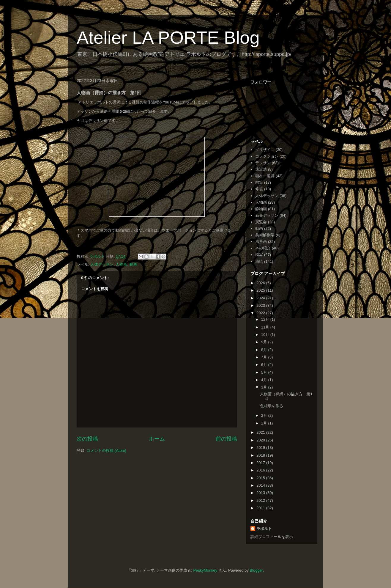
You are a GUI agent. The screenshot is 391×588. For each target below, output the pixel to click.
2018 (261, 455)
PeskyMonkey (205, 570)
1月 (265, 423)
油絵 (259, 261)
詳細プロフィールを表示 (272, 537)
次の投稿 (87, 439)
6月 (265, 365)
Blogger (256, 570)
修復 (259, 189)
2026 (261, 283)
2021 (261, 432)
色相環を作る (272, 406)
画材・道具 (265, 176)
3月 (265, 387)
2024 (261, 298)
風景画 (261, 242)
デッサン (263, 163)
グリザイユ (265, 150)
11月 (266, 327)
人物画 (121, 264)
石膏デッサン (267, 215)
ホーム (157, 439)
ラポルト (264, 529)
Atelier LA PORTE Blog (168, 38)
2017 (261, 463)
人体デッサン (102, 264)
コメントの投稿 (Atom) (106, 451)
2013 (261, 493)
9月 (265, 342)
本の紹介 (263, 248)
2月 (265, 415)
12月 (266, 319)
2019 (261, 448)
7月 (265, 357)
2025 (261, 290)
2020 (261, 440)
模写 (259, 255)
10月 (266, 335)
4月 (265, 380)
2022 (261, 313)
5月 (265, 372)
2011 (261, 508)
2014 (261, 485)
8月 (265, 350)
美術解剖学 (265, 235)
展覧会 (261, 222)
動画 (133, 264)
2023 (261, 305)
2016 (261, 470)
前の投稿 (226, 439)
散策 (259, 182)
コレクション (267, 156)
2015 (261, 478)
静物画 (261, 209)
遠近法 (261, 169)
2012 (261, 500)
